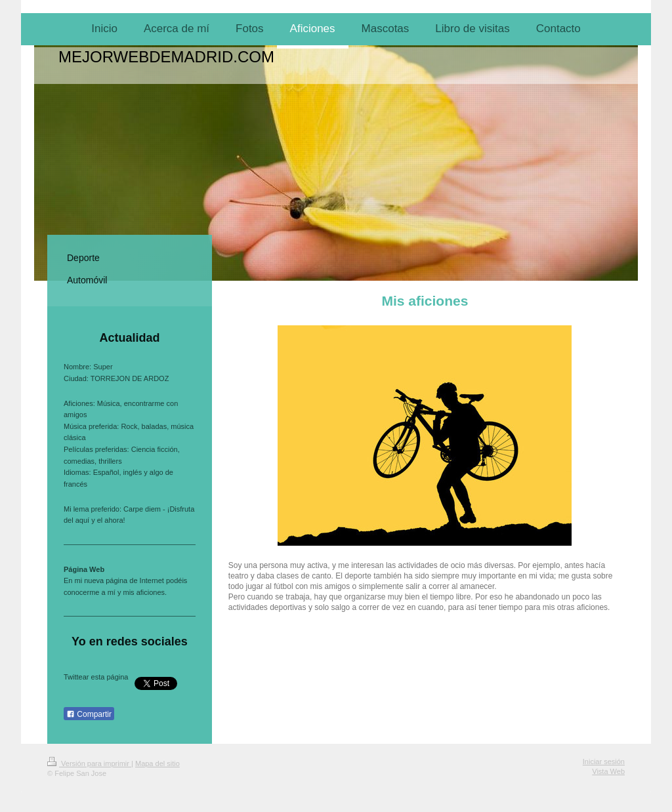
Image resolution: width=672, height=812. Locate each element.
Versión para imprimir (89, 763)
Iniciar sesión (604, 761)
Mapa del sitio (157, 763)
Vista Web (608, 771)
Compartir (89, 714)
